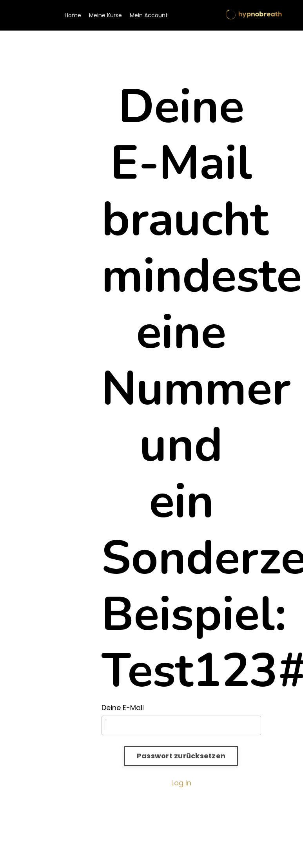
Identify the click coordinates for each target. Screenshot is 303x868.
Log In (181, 783)
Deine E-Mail (123, 708)
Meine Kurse (105, 15)
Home (73, 15)
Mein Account (149, 15)
